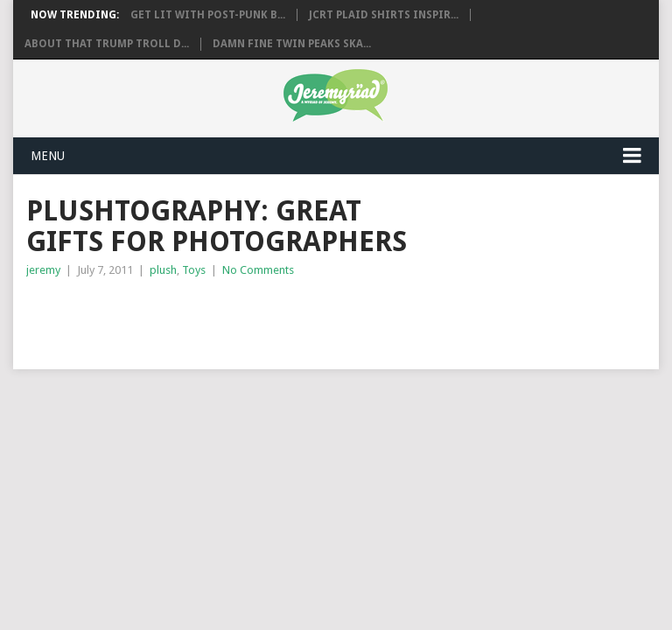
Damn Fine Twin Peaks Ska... (292, 44)
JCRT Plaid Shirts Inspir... (384, 15)
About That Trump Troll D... (107, 44)
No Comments (258, 270)
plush (163, 270)
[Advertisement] (231, 315)
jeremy (43, 270)
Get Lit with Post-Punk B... (208, 15)
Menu (48, 156)
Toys (194, 270)
